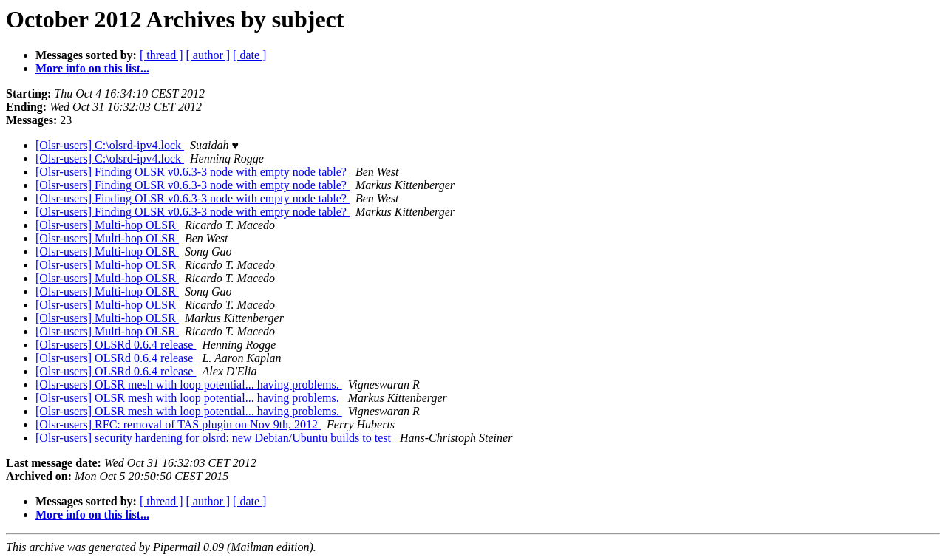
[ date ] (249, 55)
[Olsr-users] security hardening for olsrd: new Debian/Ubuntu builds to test (215, 438)
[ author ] (208, 55)
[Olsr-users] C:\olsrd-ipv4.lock (110, 145)
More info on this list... (92, 68)
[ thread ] (161, 55)
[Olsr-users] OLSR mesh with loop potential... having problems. (189, 385)
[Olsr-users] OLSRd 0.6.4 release (116, 345)
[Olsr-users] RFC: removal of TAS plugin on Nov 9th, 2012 (178, 424)
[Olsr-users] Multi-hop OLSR (107, 225)
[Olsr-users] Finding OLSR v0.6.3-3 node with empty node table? (193, 172)
